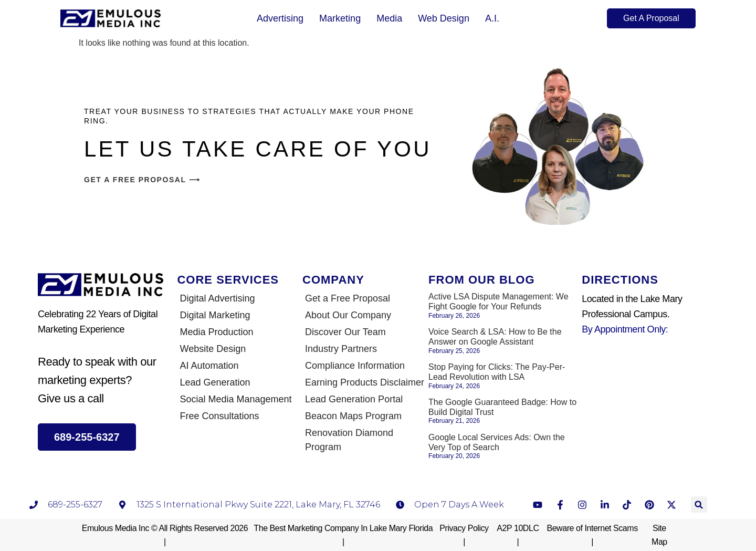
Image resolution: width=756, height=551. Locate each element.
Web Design (444, 18)
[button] (699, 505)
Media (389, 18)
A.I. (492, 18)
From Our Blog (481, 280)
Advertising (280, 18)
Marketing (340, 18)
